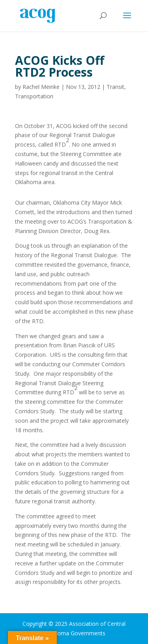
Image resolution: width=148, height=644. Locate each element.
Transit (115, 87)
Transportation (34, 96)
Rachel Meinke (41, 87)
